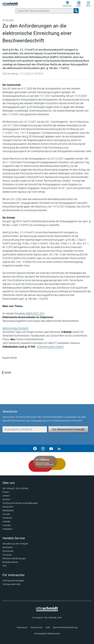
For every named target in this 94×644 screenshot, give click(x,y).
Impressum (22, 627)
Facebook (7, 518)
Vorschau (7, 555)
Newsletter (8, 547)
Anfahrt (6, 496)
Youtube (6, 525)
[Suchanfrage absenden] (76, 11)
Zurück (8, 373)
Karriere (6, 499)
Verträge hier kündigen (13, 581)
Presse (6, 492)
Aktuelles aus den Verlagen (15, 544)
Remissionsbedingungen (14, 558)
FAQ (4, 566)
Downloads (8, 551)
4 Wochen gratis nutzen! (50, 347)
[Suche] (45, 11)
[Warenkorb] (67, 4)
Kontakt (6, 514)
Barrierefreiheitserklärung (65, 627)
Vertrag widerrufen (11, 584)
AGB (48, 627)
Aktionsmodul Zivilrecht (15, 328)
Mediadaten (8, 510)
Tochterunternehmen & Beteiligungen (20, 503)
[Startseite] (47, 610)
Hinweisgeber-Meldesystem (47, 634)
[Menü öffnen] (88, 3)
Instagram (7, 529)
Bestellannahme (10, 562)
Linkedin (6, 522)
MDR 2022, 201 (35, 314)
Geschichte (8, 507)
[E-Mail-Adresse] (25, 429)
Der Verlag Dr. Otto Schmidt (15, 488)
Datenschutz (37, 627)
